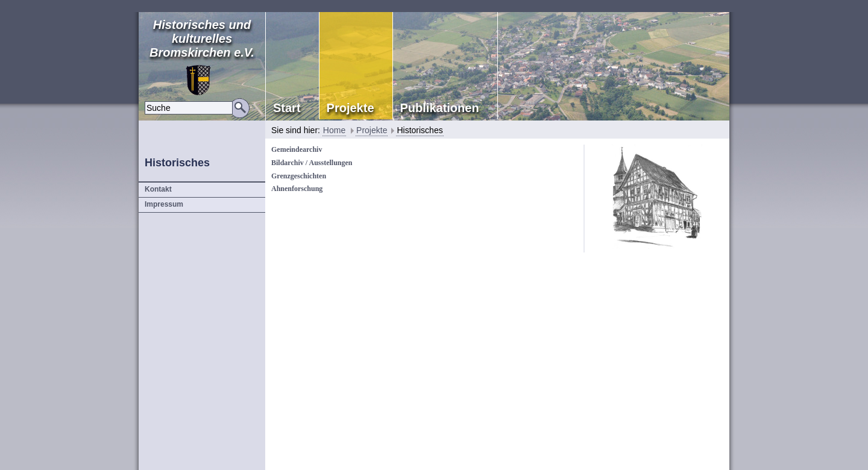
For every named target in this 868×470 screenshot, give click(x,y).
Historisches (420, 130)
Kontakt (158, 189)
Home (334, 130)
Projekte (372, 130)
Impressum (164, 204)
